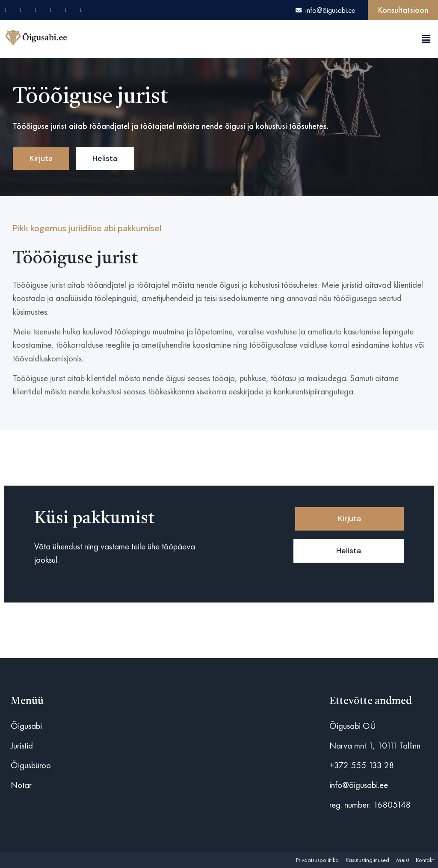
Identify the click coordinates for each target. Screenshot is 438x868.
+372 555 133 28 (362, 765)
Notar (21, 785)
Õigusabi (26, 726)
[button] (426, 39)
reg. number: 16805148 (370, 804)
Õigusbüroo (31, 765)
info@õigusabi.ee (359, 785)
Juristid (22, 745)
